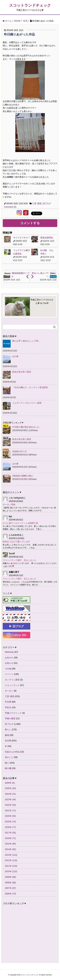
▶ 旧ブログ (17, 626)
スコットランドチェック (30, 5)
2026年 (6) (10, 783)
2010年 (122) (11, 871)
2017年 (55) (10, 833)
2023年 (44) (10, 800)
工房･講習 (37, 204)
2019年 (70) (10, 822)
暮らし (8, 730)
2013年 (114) (11, 855)
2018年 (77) (10, 827)
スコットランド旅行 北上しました (20, 560)
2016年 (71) (10, 838)
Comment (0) (10, 207)
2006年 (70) (10, 894)
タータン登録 (9, 505)
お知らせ (9, 663)
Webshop (9, 652)
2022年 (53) (10, 805)
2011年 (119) (11, 866)
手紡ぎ (8, 707)
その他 (8, 669)
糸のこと (9, 757)
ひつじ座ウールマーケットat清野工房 (20, 523)
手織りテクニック (13, 713)
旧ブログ (47, 204)
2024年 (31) (10, 794)
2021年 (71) (10, 811)
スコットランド (12, 685)
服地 (7, 735)
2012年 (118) (11, 860)
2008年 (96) (10, 883)
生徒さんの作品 (12, 752)
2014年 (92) (10, 849)
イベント (9, 674)
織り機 (8, 768)
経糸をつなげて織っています (16, 542)
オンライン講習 (12, 680)
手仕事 (8, 702)
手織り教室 (10, 718)
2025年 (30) (10, 788)
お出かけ (9, 658)
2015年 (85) (10, 844)
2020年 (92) (10, 816)
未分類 (8, 741)
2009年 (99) (10, 877)
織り (7, 763)
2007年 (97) (10, 888)
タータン (9, 691)
